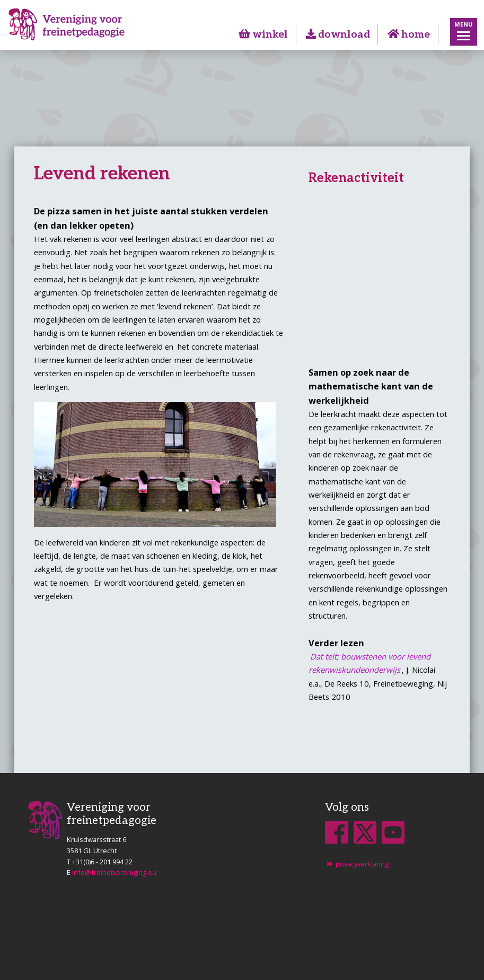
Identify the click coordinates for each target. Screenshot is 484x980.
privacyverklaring (357, 864)
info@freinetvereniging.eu (114, 872)
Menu (464, 24)
